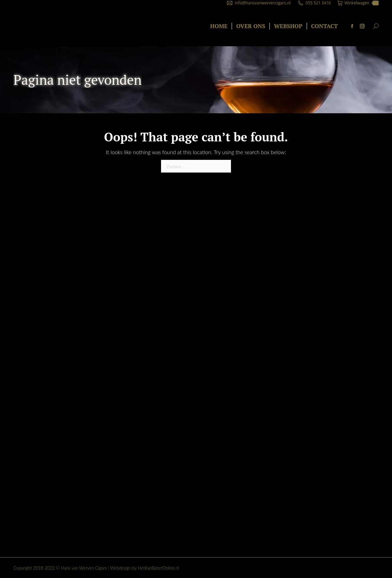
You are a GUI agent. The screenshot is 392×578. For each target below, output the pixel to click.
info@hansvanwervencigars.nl (263, 3)
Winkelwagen (358, 3)
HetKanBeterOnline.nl (159, 568)
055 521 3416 (318, 3)
